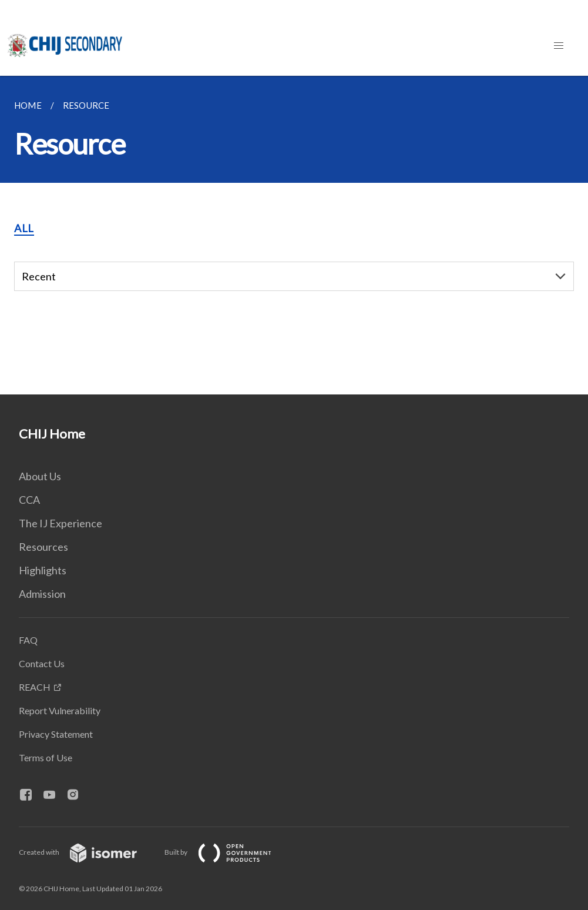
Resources (43, 547)
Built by (227, 852)
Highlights (43, 570)
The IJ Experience (61, 523)
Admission (42, 594)
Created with (87, 852)
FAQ (28, 640)
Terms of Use (46, 757)
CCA (29, 500)
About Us (40, 476)
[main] (294, 235)
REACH (35, 687)
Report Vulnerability (60, 710)
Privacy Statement (56, 734)
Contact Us (42, 663)
